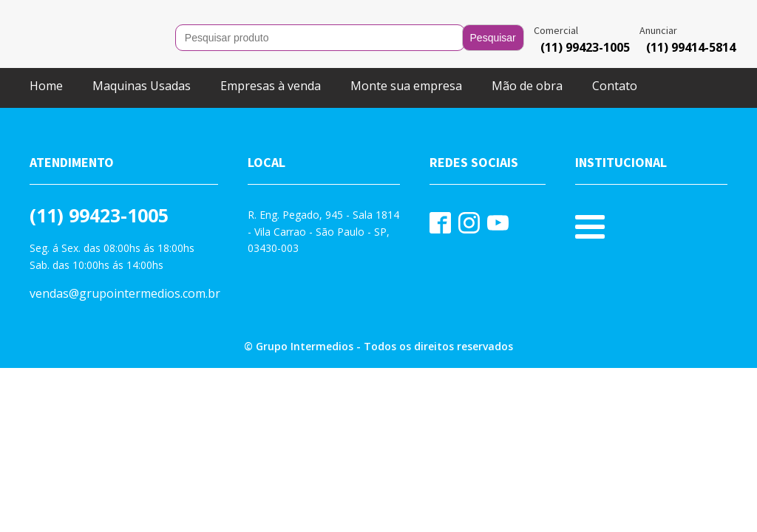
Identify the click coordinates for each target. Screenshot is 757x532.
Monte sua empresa (406, 86)
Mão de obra (527, 86)
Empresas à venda (271, 86)
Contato (615, 86)
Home (46, 86)
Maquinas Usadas (142, 86)
